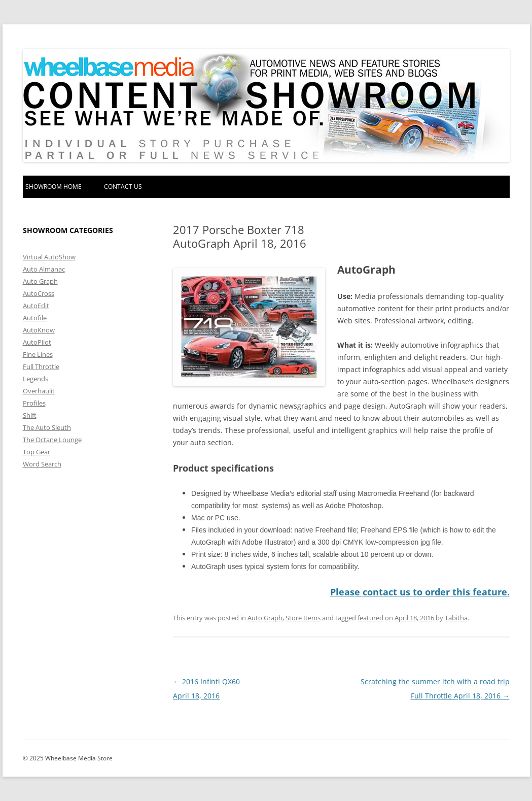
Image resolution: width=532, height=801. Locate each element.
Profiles (34, 403)
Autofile (35, 318)
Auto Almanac (44, 269)
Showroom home (54, 187)
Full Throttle (41, 366)
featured (370, 618)
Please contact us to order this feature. (420, 592)
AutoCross (39, 293)
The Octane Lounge (52, 440)
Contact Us (123, 187)
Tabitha (456, 618)
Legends (36, 379)
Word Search (42, 464)
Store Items (303, 618)
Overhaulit (39, 391)
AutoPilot (37, 342)
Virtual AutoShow (49, 257)
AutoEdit (36, 306)
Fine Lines (38, 354)
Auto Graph (265, 618)
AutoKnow (39, 330)
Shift (30, 415)
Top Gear (37, 452)
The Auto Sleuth (47, 427)
